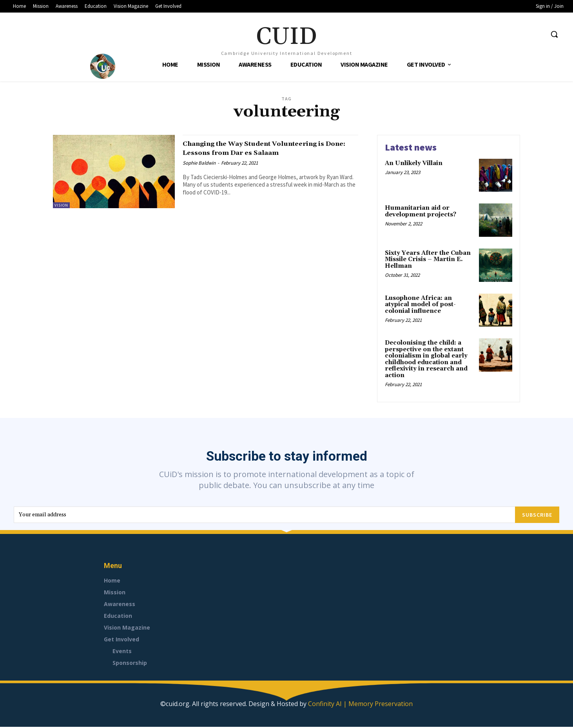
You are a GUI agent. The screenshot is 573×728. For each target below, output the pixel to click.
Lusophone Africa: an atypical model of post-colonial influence (420, 305)
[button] (554, 34)
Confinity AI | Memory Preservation (360, 705)
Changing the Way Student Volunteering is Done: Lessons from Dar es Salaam (269, 148)
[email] (264, 516)
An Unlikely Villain (414, 163)
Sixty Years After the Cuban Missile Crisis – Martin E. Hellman (428, 260)
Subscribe (537, 516)
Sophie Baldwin (199, 163)
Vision (61, 205)
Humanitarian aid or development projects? (421, 211)
